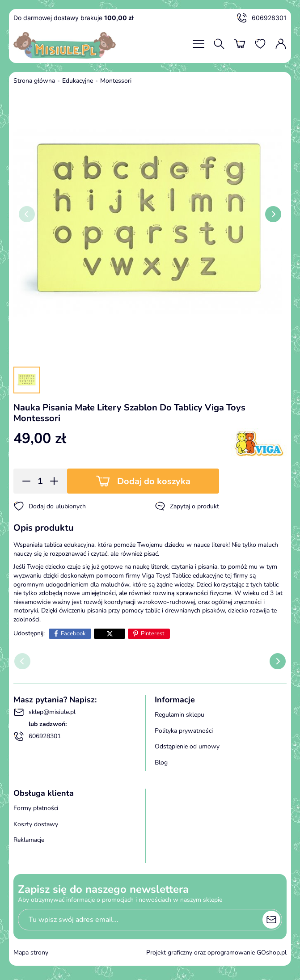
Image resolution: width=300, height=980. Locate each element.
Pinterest (153, 634)
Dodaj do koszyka (154, 481)
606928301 (262, 18)
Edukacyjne (78, 81)
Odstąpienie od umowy (187, 746)
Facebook (73, 634)
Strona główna (34, 81)
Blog (161, 762)
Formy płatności (36, 808)
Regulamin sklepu (180, 715)
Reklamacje (29, 840)
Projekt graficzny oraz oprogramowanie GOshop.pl (216, 953)
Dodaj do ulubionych (50, 506)
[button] (23, 481)
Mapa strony (31, 953)
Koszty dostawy (36, 824)
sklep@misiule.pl (44, 712)
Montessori (116, 81)
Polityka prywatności (184, 731)
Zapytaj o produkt (187, 506)
